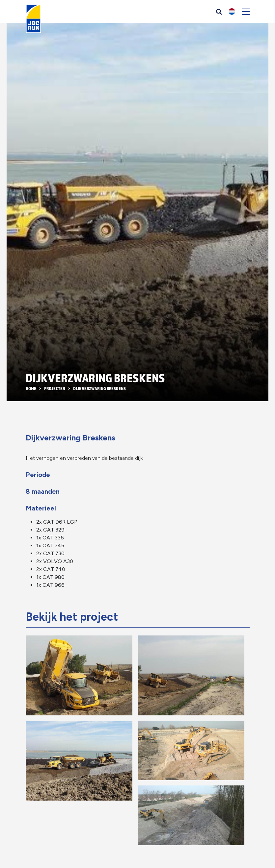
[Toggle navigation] (246, 12)
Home (31, 388)
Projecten (55, 388)
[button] (232, 12)
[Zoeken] (219, 11)
